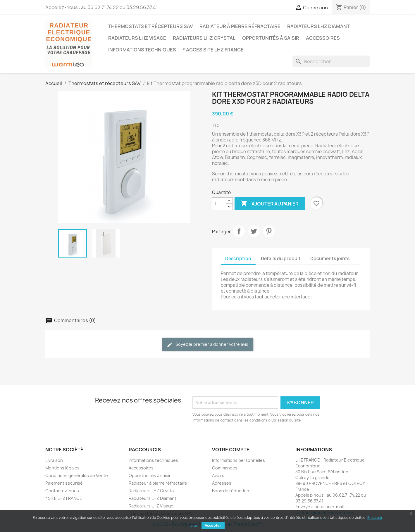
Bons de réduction (231, 491)
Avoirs (218, 475)
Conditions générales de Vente (77, 475)
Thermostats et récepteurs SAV (150, 26)
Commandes (225, 468)
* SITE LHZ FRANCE (64, 498)
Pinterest (269, 231)
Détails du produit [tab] (281, 259)
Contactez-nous (62, 491)
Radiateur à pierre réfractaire (240, 26)
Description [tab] (238, 259)
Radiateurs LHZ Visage (137, 38)
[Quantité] (219, 204)
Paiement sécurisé (64, 483)
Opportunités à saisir (271, 38)
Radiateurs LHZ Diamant (318, 26)
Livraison (54, 460)
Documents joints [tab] (330, 259)
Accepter (213, 525)
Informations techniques (142, 50)
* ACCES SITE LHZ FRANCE (213, 50)
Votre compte (231, 450)
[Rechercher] (331, 61)
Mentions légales (62, 468)
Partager (239, 231)
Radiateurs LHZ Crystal (204, 38)
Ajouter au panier (270, 204)
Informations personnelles (239, 460)
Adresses (222, 483)
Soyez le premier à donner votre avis (207, 344)
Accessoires (323, 38)
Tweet (254, 231)
